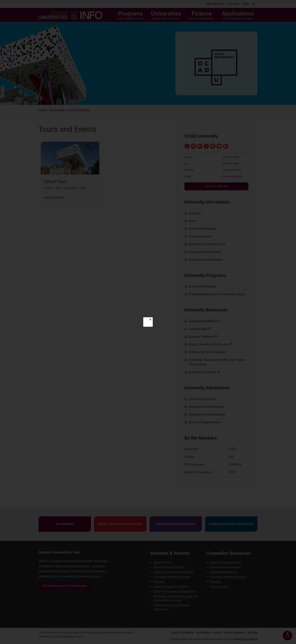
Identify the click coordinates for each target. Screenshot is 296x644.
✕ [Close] (150, 320)
